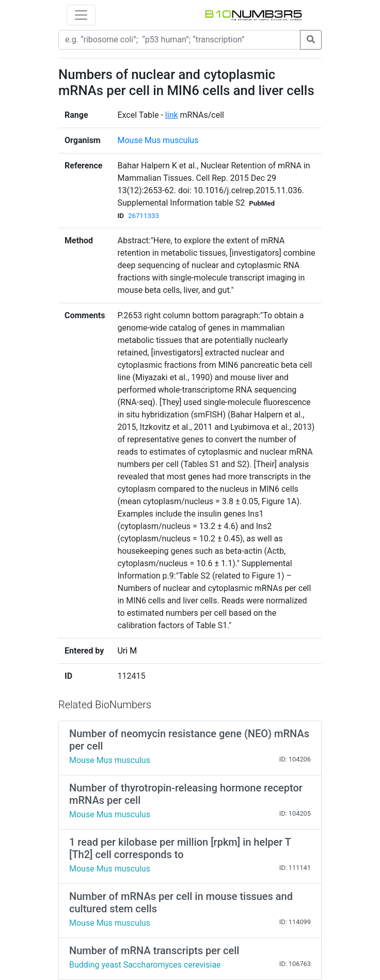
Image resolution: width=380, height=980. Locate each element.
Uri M (127, 651)
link (172, 115)
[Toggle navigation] (81, 15)
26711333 (144, 216)
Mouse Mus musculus (158, 140)
